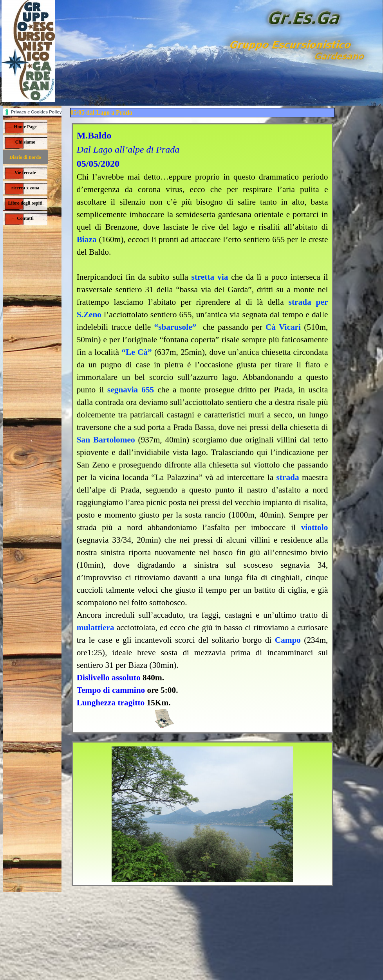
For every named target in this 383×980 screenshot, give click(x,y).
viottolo (315, 527)
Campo (288, 640)
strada (288, 477)
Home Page (25, 127)
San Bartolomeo (106, 440)
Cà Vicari (283, 327)
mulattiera (96, 628)
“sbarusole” (175, 327)
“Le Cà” (136, 352)
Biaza (87, 239)
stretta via (210, 277)
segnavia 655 (131, 390)
